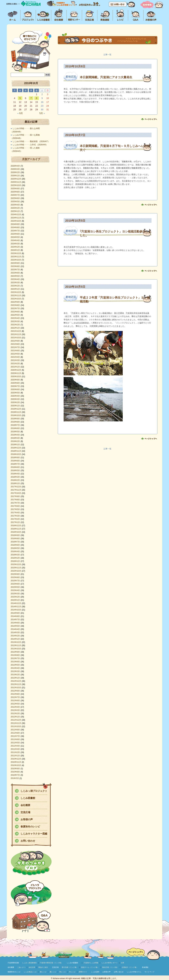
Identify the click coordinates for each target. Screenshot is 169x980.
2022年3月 (15, 321)
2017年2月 (15, 519)
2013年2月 (15, 675)
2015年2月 (15, 597)
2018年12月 (16, 448)
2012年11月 (16, 684)
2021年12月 (16, 331)
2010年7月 (15, 775)
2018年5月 (15, 470)
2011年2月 (15, 752)
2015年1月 (15, 600)
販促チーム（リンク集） (90, 967)
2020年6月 (15, 389)
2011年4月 (15, 746)
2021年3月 (15, 360)
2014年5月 (15, 626)
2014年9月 (15, 613)
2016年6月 (15, 545)
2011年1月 (15, 756)
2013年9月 (15, 652)
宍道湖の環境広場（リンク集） (51, 963)
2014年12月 (16, 603)
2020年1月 (15, 406)
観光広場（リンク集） (110, 967)
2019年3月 (15, 438)
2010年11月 (16, 762)
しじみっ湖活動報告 (29, 963)
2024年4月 (15, 240)
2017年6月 (15, 506)
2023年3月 (15, 283)
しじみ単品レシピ (30, 972)
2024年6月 (15, 234)
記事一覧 (107, 55)
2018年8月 (15, 461)
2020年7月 (15, 386)
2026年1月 (15, 176)
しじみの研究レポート (110, 963)
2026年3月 (15, 169)
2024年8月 (15, 227)
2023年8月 (15, 266)
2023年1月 (15, 289)
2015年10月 (16, 571)
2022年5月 (15, 315)
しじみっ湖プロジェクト (34, 791)
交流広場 (25, 812)
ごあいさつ (21, 967)
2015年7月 (15, 581)
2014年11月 (16, 607)
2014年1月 (15, 639)
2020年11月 (16, 373)
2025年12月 (16, 179)
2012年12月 (16, 681)
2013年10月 (16, 649)
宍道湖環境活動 (13, 963)
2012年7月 (15, 697)
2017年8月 (15, 500)
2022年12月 (16, 292)
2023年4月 (15, 279)
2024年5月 (15, 237)
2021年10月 (16, 338)
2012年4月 (15, 707)
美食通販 (145, 967)
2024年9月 (15, 224)
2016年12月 (16, 526)
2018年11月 (16, 451)
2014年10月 (16, 610)
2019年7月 (15, 425)
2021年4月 (15, 357)
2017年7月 (15, 503)
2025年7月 (15, 195)
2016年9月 (15, 535)
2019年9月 (15, 419)
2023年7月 (15, 270)
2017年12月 (16, 487)
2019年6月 (15, 428)
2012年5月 (15, 704)
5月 (42, 113)
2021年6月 (15, 351)
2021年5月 (15, 354)
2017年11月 (16, 490)
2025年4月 (15, 205)
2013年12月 (16, 642)
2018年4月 (15, 474)
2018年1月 (15, 483)
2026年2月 (15, 172)
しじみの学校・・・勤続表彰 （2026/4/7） (31, 141)
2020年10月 (16, 377)
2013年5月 (15, 665)
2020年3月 (15, 399)
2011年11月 (16, 723)
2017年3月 (15, 516)
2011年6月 (15, 739)
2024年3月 (15, 244)
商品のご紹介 (43, 967)
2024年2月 (15, 247)
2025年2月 (15, 208)
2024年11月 (16, 218)
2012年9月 (15, 691)
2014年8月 (15, 616)
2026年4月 (15, 166)
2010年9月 (15, 769)
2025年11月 (16, 182)
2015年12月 (16, 564)
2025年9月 (15, 189)
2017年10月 (16, 493)
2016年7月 (15, 542)
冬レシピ (72, 972)
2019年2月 (15, 441)
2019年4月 (15, 435)
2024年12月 (16, 215)
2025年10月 (16, 185)
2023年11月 (16, 257)
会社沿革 (32, 967)
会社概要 (25, 805)
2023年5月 (15, 276)
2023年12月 (16, 253)
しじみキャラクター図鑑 (34, 834)
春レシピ (43, 972)
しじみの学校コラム (134, 972)
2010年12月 (16, 759)
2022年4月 (15, 318)
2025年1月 (15, 211)
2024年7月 (15, 231)
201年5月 (15, 778)
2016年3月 (15, 555)
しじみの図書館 (72, 963)
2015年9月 (15, 574)
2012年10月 (16, 688)
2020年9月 (15, 380)
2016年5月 (15, 548)
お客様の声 (27, 819)
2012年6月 (15, 701)
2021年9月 (15, 341)
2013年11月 (16, 645)
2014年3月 (15, 632)
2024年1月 (15, 250)
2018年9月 (15, 458)
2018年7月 (15, 464)
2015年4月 (15, 590)
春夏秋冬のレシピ (30, 826)
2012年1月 (15, 717)
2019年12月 (16, 409)
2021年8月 (15, 344)
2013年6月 (15, 662)
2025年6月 (15, 198)
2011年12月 (16, 720)
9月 (20, 113)
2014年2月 (15, 636)
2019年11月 (16, 412)
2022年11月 (16, 296)
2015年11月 (16, 568)
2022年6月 (15, 312)
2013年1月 (15, 678)
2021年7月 (15, 347)
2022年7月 (15, 308)
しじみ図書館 (28, 798)
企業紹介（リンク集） (130, 967)
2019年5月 (15, 432)
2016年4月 (15, 551)
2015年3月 (15, 594)
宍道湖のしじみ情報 (91, 963)
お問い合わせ (28, 841)
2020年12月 (16, 370)
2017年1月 (15, 522)
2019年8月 (15, 422)
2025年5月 (15, 202)
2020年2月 (15, 402)
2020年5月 (15, 393)
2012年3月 (15, 710)
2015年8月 (15, 577)
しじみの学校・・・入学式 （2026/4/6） (30, 145)
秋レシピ (63, 972)
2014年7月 (15, 620)
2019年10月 (16, 415)
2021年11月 (16, 334)
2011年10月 (16, 726)
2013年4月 (15, 668)
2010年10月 (16, 765)
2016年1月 (15, 561)
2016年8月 (15, 539)
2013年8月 (15, 655)
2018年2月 (15, 480)
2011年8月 (15, 733)
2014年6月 (15, 623)
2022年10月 (16, 299)
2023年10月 (16, 260)
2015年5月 (15, 587)
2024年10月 (16, 221)
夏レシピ (53, 972)
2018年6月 (15, 467)
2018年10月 (16, 454)
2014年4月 (15, 629)
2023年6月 (15, 273)
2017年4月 (15, 513)
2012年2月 (15, 713)
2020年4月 (15, 396)
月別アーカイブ (31, 159)
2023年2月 (15, 286)
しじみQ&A (95, 972)
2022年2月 (15, 325)
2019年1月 (15, 445)
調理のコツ (83, 972)
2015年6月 (15, 584)
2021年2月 (15, 364)
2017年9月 (15, 496)
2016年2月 (15, 558)
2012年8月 (15, 694)
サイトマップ (149, 972)
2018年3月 (15, 477)
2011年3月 (15, 749)
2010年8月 (15, 772)
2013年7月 (15, 658)
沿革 (123, 963)
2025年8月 (15, 192)
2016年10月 (16, 532)
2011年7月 (15, 736)
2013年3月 (15, 671)
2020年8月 (15, 383)
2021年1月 (15, 367)
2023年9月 (15, 263)
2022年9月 (15, 302)
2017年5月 (15, 509)
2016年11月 (16, 529)
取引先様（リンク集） (70, 967)
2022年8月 (15, 305)
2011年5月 (15, 743)
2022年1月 (15, 328)
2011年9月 (15, 730)
